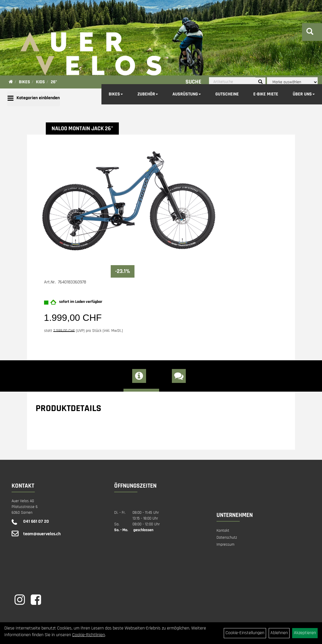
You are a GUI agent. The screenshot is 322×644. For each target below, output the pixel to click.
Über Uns (304, 94)
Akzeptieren (305, 633)
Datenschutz (227, 538)
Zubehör (148, 94)
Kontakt (223, 531)
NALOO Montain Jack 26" (82, 129)
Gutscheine (227, 94)
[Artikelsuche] (310, 32)
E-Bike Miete (266, 94)
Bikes (116, 94)
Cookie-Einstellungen (245, 633)
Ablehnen (279, 633)
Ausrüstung (187, 94)
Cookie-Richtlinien (89, 635)
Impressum (225, 544)
